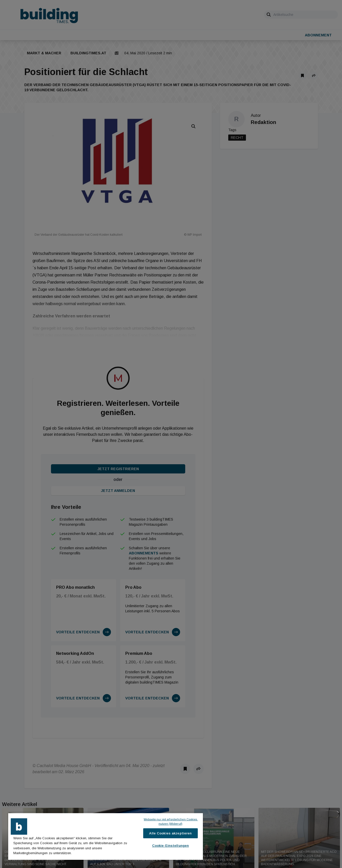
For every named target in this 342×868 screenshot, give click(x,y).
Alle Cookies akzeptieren (170, 833)
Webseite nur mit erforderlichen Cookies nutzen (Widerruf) (171, 821)
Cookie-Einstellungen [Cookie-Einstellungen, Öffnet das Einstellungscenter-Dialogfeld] (171, 846)
